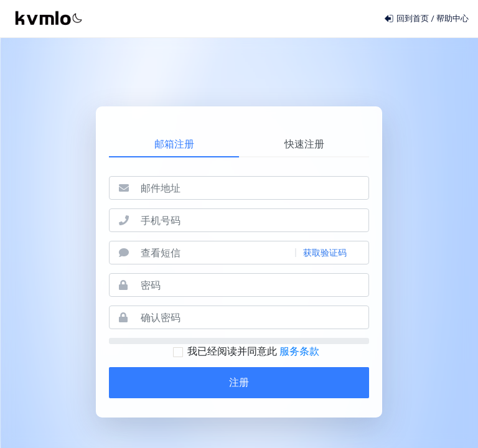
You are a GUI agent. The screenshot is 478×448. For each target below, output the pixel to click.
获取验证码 (325, 253)
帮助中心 (452, 18)
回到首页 (407, 18)
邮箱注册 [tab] (174, 144)
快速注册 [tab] (304, 144)
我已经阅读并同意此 (246, 351)
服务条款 (299, 351)
